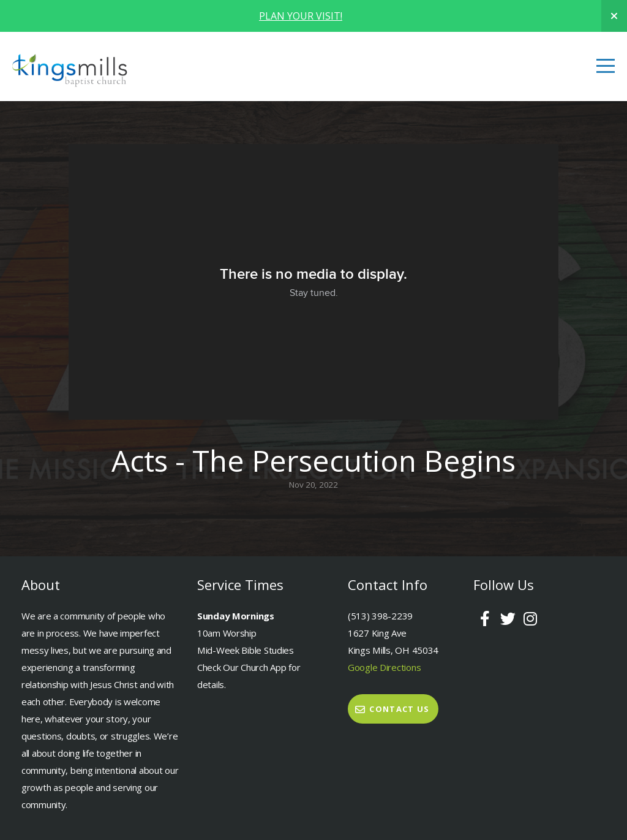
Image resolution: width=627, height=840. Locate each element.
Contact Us (392, 709)
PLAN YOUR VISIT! (301, 16)
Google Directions (384, 667)
